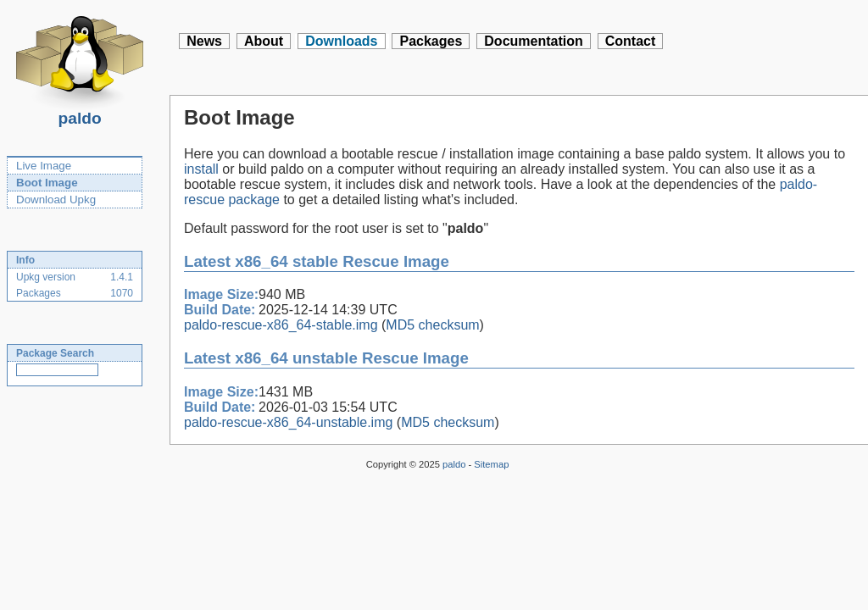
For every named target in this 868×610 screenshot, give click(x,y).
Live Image (44, 166)
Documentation (533, 41)
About (264, 41)
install (201, 169)
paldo (80, 114)
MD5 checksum (432, 325)
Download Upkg (56, 200)
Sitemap (491, 464)
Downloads (341, 41)
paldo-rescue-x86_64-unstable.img (288, 422)
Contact (631, 41)
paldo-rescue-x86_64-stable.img (281, 325)
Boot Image (47, 183)
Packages (431, 41)
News (204, 41)
